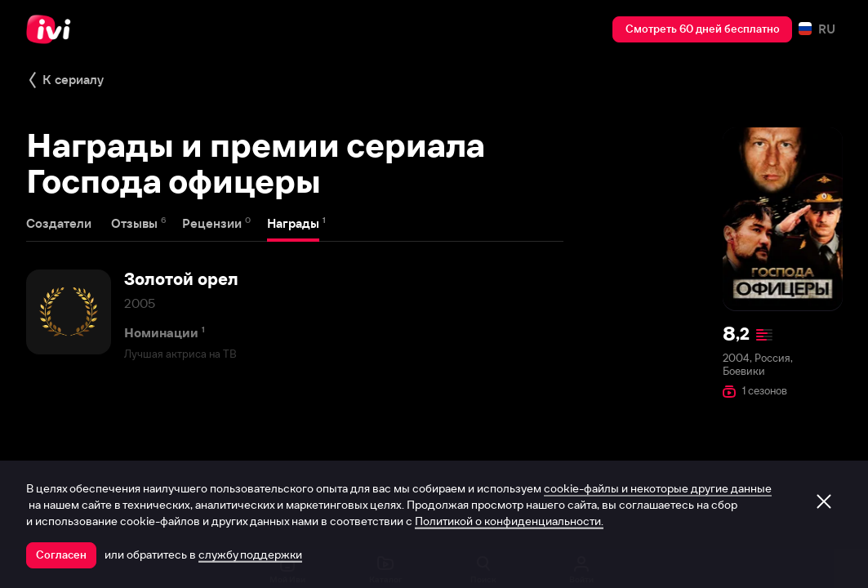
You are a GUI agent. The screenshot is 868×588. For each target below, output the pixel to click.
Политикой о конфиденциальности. (509, 521)
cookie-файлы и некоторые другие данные (658, 488)
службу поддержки (250, 555)
